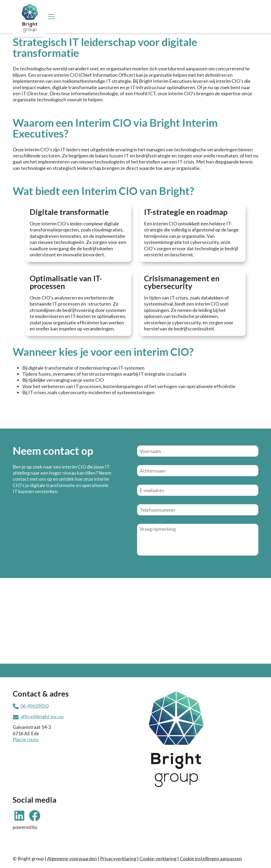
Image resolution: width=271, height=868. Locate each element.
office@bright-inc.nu (42, 716)
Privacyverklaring (118, 858)
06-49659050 (34, 706)
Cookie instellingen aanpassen (211, 858)
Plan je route (26, 739)
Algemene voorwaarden (72, 858)
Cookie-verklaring (158, 858)
